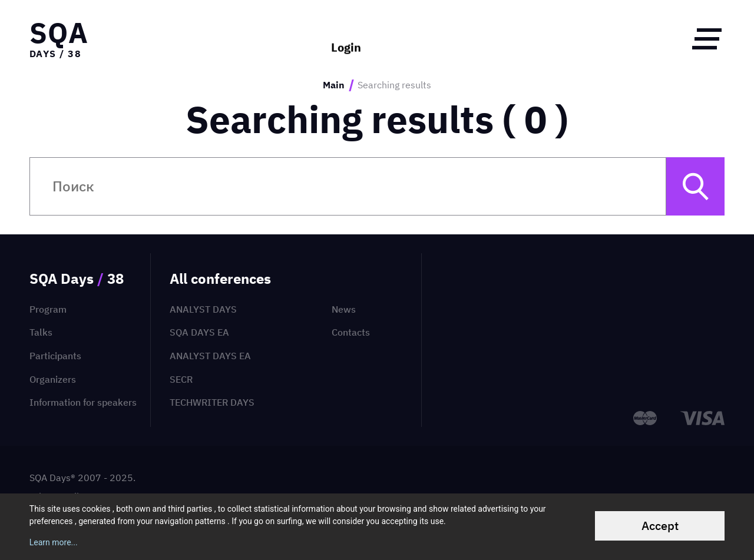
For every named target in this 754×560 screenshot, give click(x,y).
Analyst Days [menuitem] (203, 309)
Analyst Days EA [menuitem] (210, 356)
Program (48, 309)
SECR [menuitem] (181, 379)
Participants (55, 356)
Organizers (53, 379)
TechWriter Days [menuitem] (212, 402)
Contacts (351, 332)
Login (346, 38)
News (344, 309)
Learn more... (54, 542)
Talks (41, 332)
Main (334, 85)
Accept (660, 526)
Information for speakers (83, 402)
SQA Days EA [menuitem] (199, 332)
